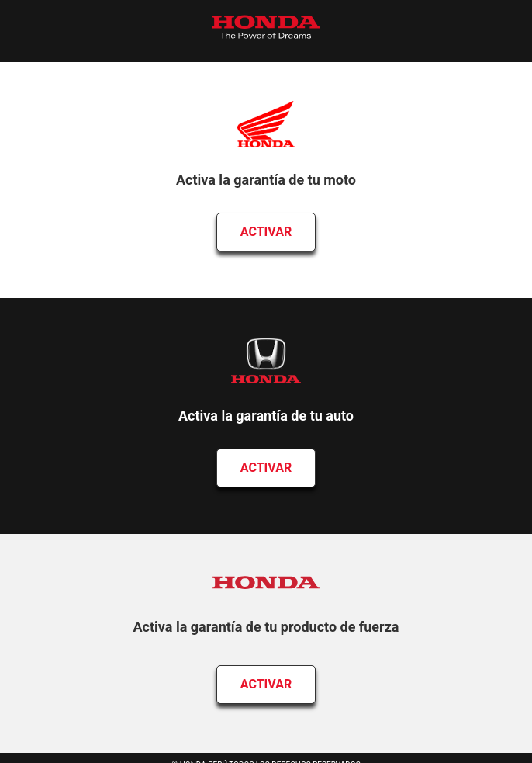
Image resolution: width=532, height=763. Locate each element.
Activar (266, 232)
